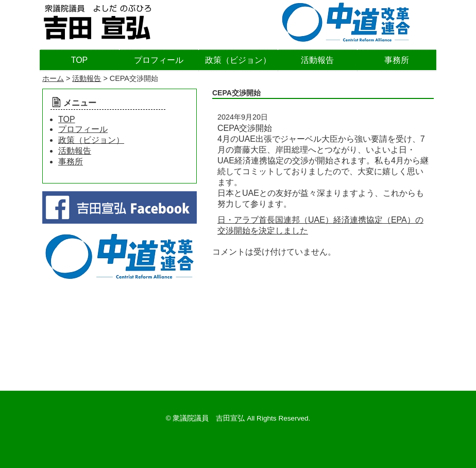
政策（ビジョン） (238, 60)
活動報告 (317, 60)
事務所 (397, 60)
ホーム (53, 78)
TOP (80, 60)
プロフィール (159, 60)
